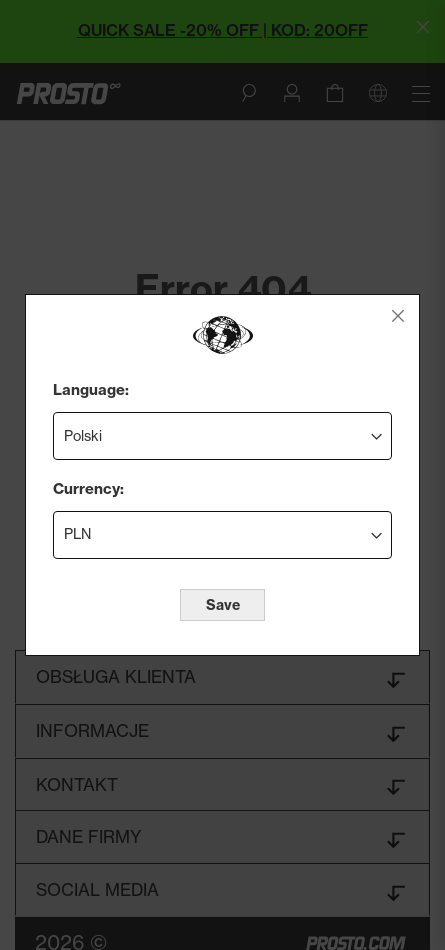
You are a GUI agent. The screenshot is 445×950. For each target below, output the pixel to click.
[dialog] (222, 475)
